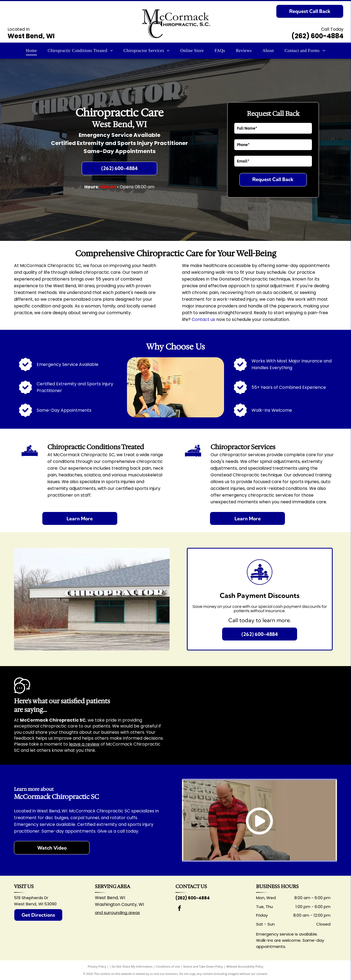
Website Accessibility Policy (245, 966)
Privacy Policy (97, 966)
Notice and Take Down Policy (203, 966)
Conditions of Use (168, 966)
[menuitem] (31, 51)
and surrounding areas (117, 913)
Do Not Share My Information (132, 966)
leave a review (84, 744)
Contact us (203, 319)
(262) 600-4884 (317, 36)
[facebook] (180, 909)
